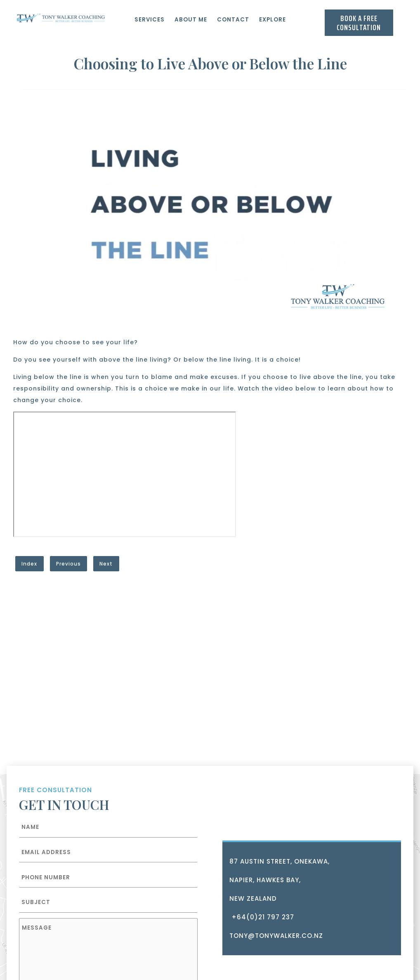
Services (150, 20)
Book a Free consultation (359, 23)
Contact (233, 20)
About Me (191, 20)
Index (29, 564)
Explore (273, 20)
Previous (68, 564)
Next (106, 564)
